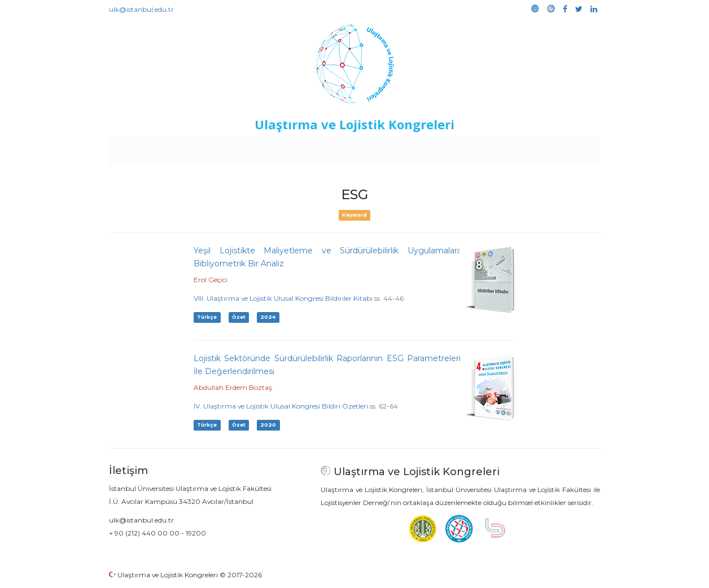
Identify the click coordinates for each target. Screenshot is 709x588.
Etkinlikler (337, 148)
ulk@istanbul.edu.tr (141, 9)
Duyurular (383, 148)
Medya (557, 148)
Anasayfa (157, 148)
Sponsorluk (432, 148)
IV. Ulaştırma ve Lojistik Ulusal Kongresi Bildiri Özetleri (281, 406)
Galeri (525, 148)
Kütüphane (484, 148)
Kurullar (197, 148)
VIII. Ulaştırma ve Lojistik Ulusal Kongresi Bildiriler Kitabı (283, 298)
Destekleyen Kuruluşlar (265, 148)
